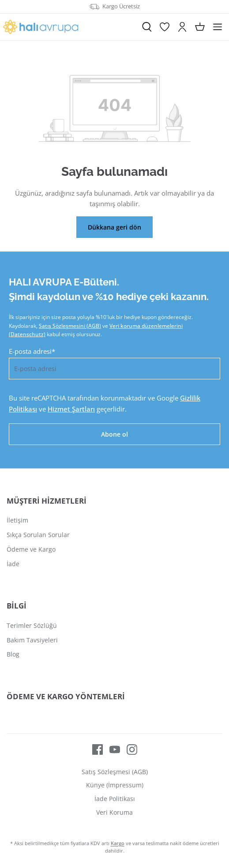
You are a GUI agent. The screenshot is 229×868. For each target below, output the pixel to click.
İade (13, 564)
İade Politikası (115, 799)
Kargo (118, 843)
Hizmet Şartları (71, 409)
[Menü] (218, 27)
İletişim (17, 520)
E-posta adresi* (32, 351)
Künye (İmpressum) (115, 785)
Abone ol (114, 434)
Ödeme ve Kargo (31, 549)
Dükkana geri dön (114, 227)
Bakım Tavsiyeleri (32, 640)
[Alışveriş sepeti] (200, 27)
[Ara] (147, 27)
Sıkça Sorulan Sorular (38, 535)
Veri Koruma (114, 812)
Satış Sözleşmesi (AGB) (115, 772)
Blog (13, 654)
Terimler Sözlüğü (32, 625)
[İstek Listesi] (165, 27)
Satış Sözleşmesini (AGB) (70, 326)
